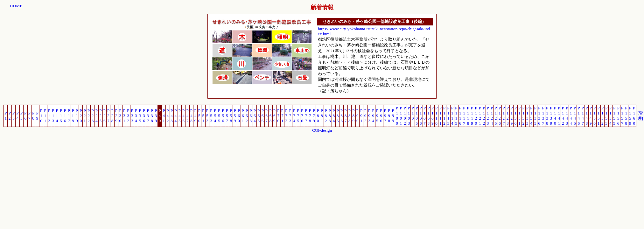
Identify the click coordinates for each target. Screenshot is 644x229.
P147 (583, 116)
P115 (456, 116)
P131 (519, 116)
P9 (37, 116)
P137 (543, 116)
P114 (452, 116)
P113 (448, 116)
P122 (484, 116)
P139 (551, 116)
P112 (444, 116)
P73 (290, 116)
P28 (112, 116)
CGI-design (322, 130)
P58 (231, 116)
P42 (168, 116)
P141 (559, 116)
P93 (369, 116)
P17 (69, 116)
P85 (337, 116)
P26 (105, 116)
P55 (219, 116)
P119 (472, 116)
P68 (270, 116)
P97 (385, 116)
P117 (464, 116)
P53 (211, 116)
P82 (326, 116)
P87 (345, 116)
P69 (274, 116)
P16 (65, 116)
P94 (373, 116)
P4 (17, 116)
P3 (14, 116)
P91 (361, 116)
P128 (508, 116)
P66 (262, 116)
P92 (365, 116)
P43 (172, 116)
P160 (634, 116)
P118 (468, 116)
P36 (144, 116)
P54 (215, 116)
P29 (116, 116)
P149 (590, 116)
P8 (33, 116)
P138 (547, 116)
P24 (97, 116)
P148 (587, 116)
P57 (227, 116)
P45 (180, 116)
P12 (49, 116)
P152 (602, 116)
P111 (440, 116)
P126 (500, 116)
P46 (183, 116)
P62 (247, 116)
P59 (235, 116)
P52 (207, 116)
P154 (610, 116)
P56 (223, 116)
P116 (460, 116)
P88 (350, 116)
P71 (282, 116)
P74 (294, 116)
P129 (511, 116)
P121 (480, 116)
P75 (298, 116)
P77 (306, 116)
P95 (377, 116)
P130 (515, 116)
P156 (618, 116)
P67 (266, 116)
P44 (175, 116)
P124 (492, 116)
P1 (6, 116)
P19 (77, 116)
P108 (428, 116)
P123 (488, 116)
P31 (124, 116)
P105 (417, 116)
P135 (535, 116)
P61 (243, 116)
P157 (622, 116)
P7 (29, 116)
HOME (16, 6)
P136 (539, 116)
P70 (278, 116)
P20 (81, 116)
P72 (286, 116)
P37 (148, 116)
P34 (136, 116)
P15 (61, 116)
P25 (100, 116)
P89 (353, 116)
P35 (140, 116)
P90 (357, 116)
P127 (504, 116)
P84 (334, 116)
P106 (420, 116)
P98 (389, 116)
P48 (191, 116)
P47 (187, 116)
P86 (342, 116)
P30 (120, 116)
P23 (92, 116)
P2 (9, 116)
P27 (108, 116)
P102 (405, 116)
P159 (630, 116)
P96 (381, 116)
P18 (73, 116)
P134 (531, 116)
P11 (45, 116)
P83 (330, 116)
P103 (409, 116)
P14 (57, 116)
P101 (401, 116)
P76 (302, 116)
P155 (614, 116)
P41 (164, 116)
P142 (563, 116)
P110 (436, 116)
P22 (89, 116)
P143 (567, 116)
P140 (555, 116)
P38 (152, 116)
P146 (579, 116)
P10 (41, 116)
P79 (314, 116)
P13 (53, 116)
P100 (397, 116)
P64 (255, 116)
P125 (496, 116)
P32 (128, 116)
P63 (251, 116)
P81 (322, 116)
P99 (393, 116)
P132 (523, 116)
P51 (203, 116)
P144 (571, 116)
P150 (595, 116)
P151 (598, 116)
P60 (239, 116)
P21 (84, 116)
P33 (132, 116)
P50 (199, 116)
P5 (21, 116)
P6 (25, 116)
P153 (606, 116)
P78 (310, 116)
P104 (413, 116)
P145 (575, 116)
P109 (433, 116)
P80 (318, 116)
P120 (476, 116)
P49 (195, 116)
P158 (626, 116)
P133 (527, 116)
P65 (259, 116)
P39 (156, 116)
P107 (425, 116)
